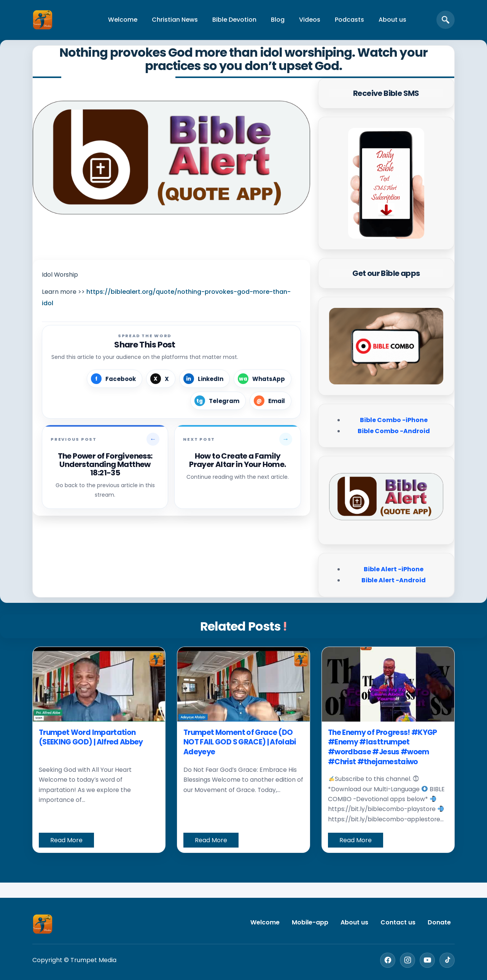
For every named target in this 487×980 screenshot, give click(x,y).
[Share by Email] (271, 401)
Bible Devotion (234, 20)
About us (392, 20)
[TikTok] (447, 960)
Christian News (175, 20)
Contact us (398, 922)
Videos (310, 20)
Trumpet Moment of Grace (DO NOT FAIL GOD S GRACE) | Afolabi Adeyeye (240, 742)
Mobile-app (310, 922)
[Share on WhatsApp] (263, 379)
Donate (439, 922)
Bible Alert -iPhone (394, 569)
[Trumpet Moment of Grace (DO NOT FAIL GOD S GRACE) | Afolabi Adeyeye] (243, 684)
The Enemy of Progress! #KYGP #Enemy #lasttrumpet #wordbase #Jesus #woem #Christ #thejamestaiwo (383, 747)
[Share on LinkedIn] (205, 379)
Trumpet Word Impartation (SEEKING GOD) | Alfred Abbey (91, 737)
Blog (278, 20)
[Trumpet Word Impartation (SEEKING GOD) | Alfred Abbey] (99, 684)
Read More (66, 840)
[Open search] (446, 20)
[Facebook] (388, 960)
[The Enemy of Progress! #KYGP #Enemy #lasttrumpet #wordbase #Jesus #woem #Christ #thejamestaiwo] (388, 684)
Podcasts (349, 20)
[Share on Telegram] (218, 401)
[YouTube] (427, 960)
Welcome (123, 20)
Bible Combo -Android (394, 431)
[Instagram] (407, 960)
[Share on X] (161, 379)
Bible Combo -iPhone (394, 420)
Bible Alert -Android (394, 580)
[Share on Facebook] (115, 379)
